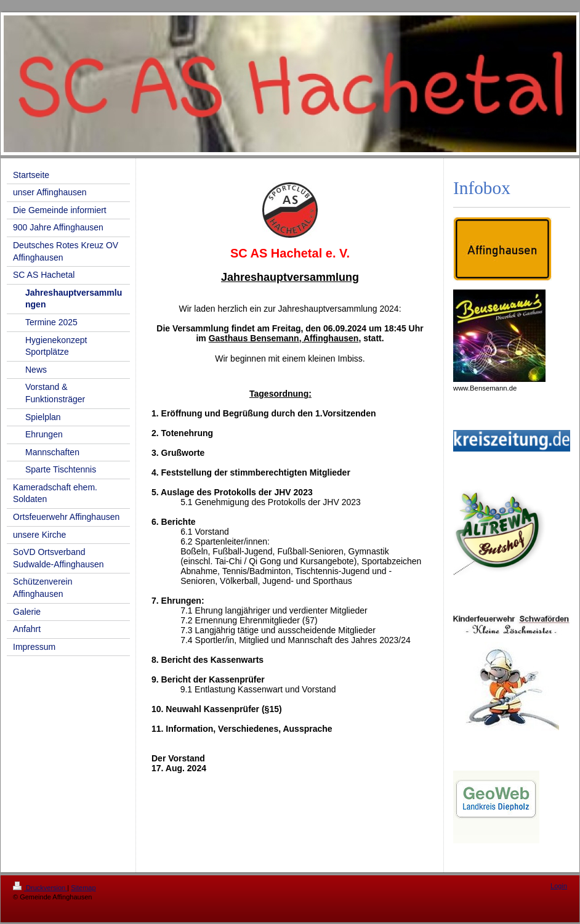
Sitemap (83, 888)
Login (559, 886)
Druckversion (40, 888)
